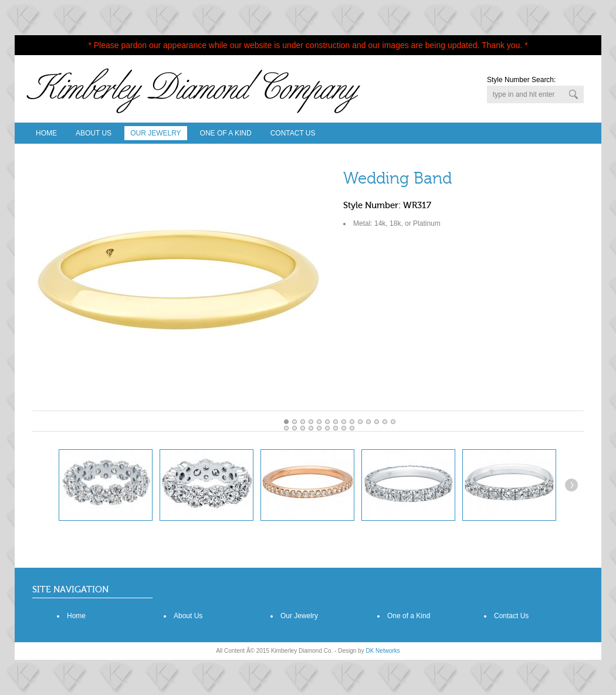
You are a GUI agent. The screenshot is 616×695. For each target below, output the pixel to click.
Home (46, 133)
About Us (94, 133)
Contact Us (293, 133)
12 (385, 422)
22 (352, 428)
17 (311, 428)
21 (344, 428)
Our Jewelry (155, 133)
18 (319, 428)
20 (336, 428)
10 (368, 422)
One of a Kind (409, 616)
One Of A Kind (226, 133)
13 (393, 422)
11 (377, 422)
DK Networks (383, 651)
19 (327, 428)
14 (286, 428)
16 (303, 428)
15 (295, 428)
